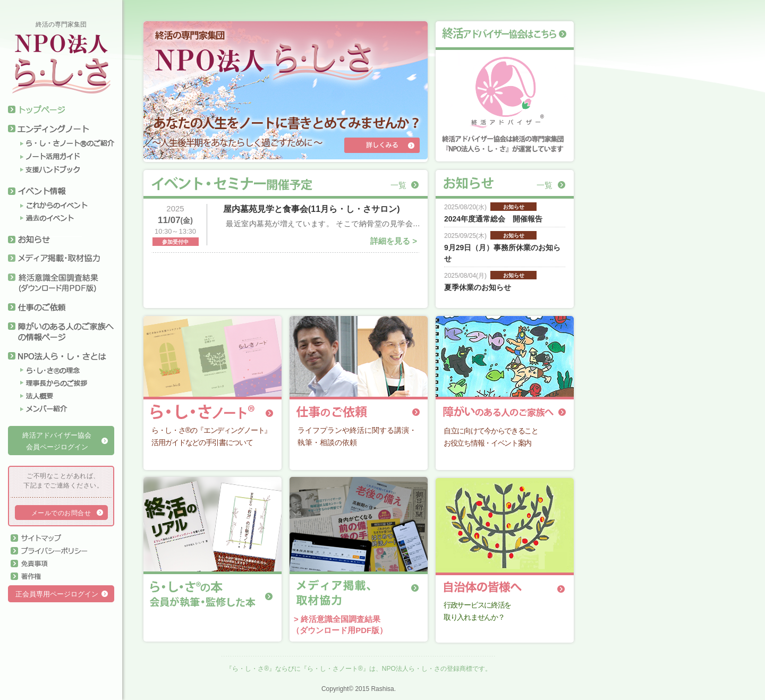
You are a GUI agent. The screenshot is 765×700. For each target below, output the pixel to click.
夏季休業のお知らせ (478, 287)
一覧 (398, 185)
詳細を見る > (394, 241)
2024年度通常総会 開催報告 (493, 219)
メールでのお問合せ (61, 513)
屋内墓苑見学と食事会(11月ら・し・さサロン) (311, 209)
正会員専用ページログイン (57, 594)
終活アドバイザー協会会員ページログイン (57, 441)
